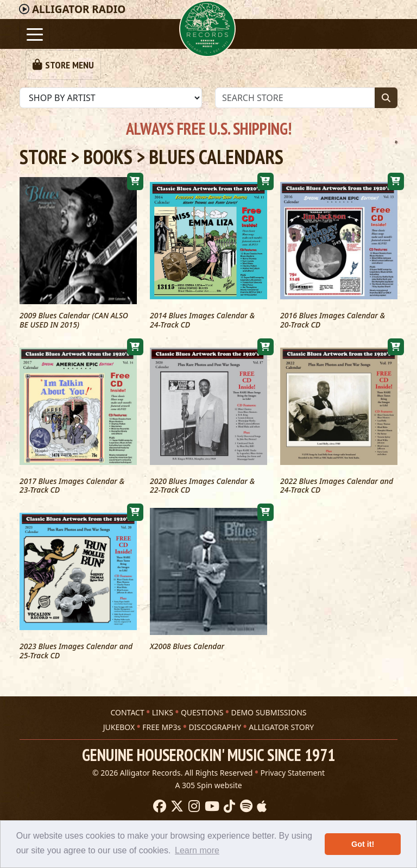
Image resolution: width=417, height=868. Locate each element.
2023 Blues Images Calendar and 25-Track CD (76, 651)
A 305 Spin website (208, 776)
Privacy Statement (293, 763)
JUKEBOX (119, 718)
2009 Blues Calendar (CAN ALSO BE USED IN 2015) (74, 320)
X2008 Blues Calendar (187, 647)
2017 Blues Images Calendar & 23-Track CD (72, 486)
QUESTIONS (202, 703)
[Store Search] (295, 98)
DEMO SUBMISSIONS (268, 703)
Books (108, 157)
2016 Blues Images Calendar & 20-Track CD (333, 320)
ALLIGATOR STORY (281, 718)
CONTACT (127, 703)
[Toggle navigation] (35, 34)
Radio (79, 9)
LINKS (163, 703)
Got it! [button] (363, 844)
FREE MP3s (162, 718)
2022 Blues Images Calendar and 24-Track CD (337, 486)
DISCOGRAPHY (215, 718)
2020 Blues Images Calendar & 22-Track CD (202, 486)
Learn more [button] (197, 850)
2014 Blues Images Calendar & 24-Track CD (202, 320)
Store (43, 157)
